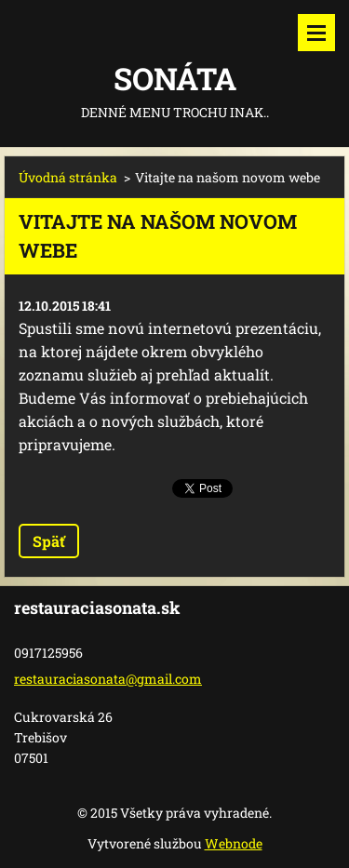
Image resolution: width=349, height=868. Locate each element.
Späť (49, 541)
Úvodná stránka (68, 177)
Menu (316, 33)
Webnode (234, 843)
